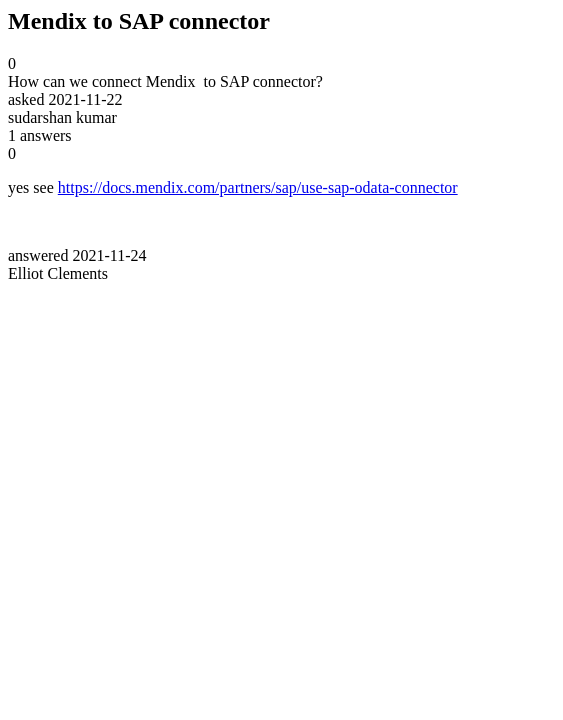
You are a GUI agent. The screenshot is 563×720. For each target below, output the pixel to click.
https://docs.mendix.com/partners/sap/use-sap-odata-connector (258, 187)
